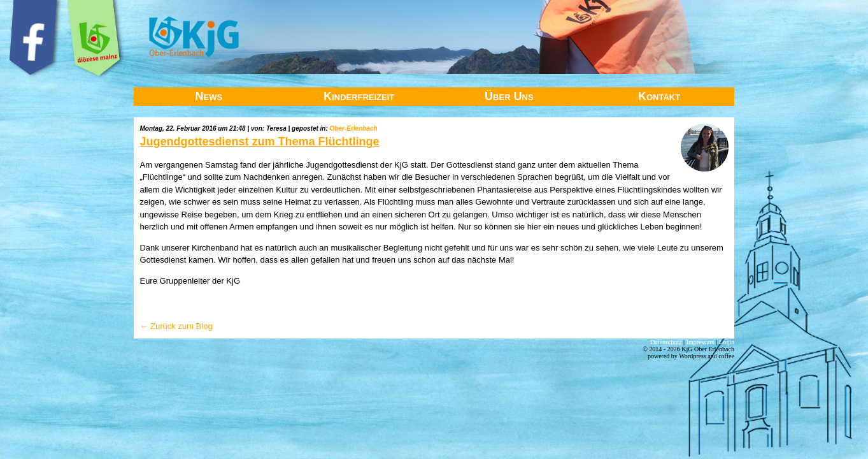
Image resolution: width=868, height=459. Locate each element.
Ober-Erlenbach (354, 128)
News (209, 96)
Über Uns (509, 96)
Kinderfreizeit (359, 96)
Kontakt (659, 96)
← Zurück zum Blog (176, 326)
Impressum (701, 342)
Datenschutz (666, 342)
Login (727, 342)
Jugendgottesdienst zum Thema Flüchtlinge (259, 142)
